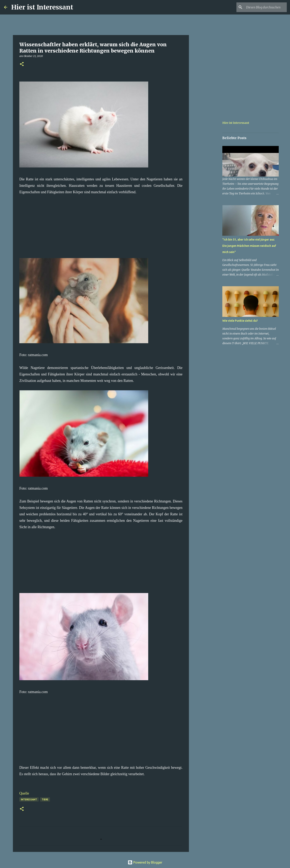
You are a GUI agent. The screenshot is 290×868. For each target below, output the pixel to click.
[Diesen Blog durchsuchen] (266, 7)
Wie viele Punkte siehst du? (240, 321)
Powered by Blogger (145, 862)
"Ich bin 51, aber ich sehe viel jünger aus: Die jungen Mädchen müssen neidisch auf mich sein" (249, 246)
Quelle (24, 793)
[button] (22, 64)
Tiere (45, 799)
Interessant (29, 799)
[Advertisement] (101, 223)
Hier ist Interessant (42, 7)
